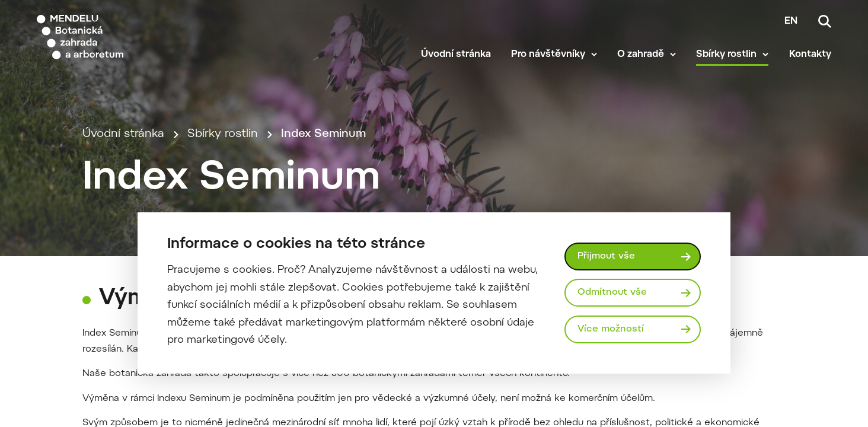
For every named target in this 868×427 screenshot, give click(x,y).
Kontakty (810, 55)
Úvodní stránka (456, 55)
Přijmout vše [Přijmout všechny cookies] (606, 256)
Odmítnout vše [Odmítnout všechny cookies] (612, 292)
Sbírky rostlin (726, 55)
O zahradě (641, 55)
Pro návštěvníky (548, 55)
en (791, 21)
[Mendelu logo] (107, 37)
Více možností (611, 329)
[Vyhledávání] (825, 21)
